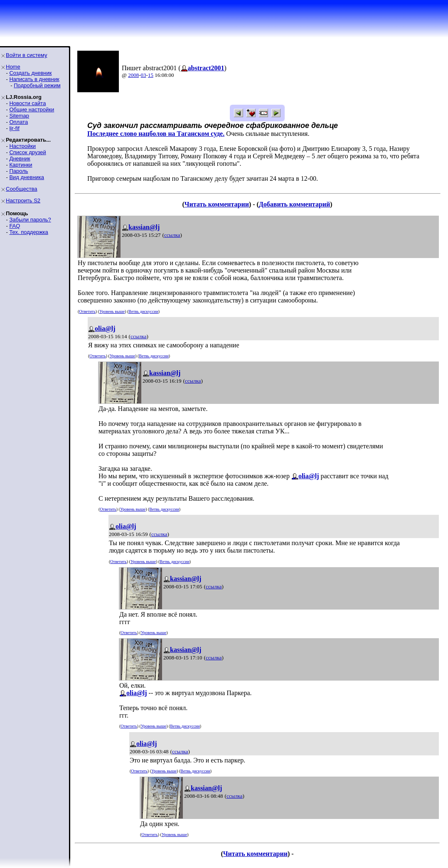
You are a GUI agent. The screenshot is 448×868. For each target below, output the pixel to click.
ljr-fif (14, 128)
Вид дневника (27, 177)
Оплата (18, 122)
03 (144, 75)
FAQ (15, 226)
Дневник (20, 159)
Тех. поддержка (28, 232)
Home (13, 67)
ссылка (172, 235)
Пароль (18, 171)
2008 (133, 75)
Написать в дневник (34, 79)
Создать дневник (30, 73)
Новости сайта (27, 103)
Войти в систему (26, 55)
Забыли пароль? (30, 220)
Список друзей (27, 152)
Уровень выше (112, 311)
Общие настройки (32, 109)
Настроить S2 (23, 200)
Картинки (21, 165)
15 (151, 75)
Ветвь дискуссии (143, 311)
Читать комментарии (217, 204)
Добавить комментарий (294, 204)
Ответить (87, 311)
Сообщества (22, 189)
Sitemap (19, 116)
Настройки (22, 146)
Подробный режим (37, 85)
